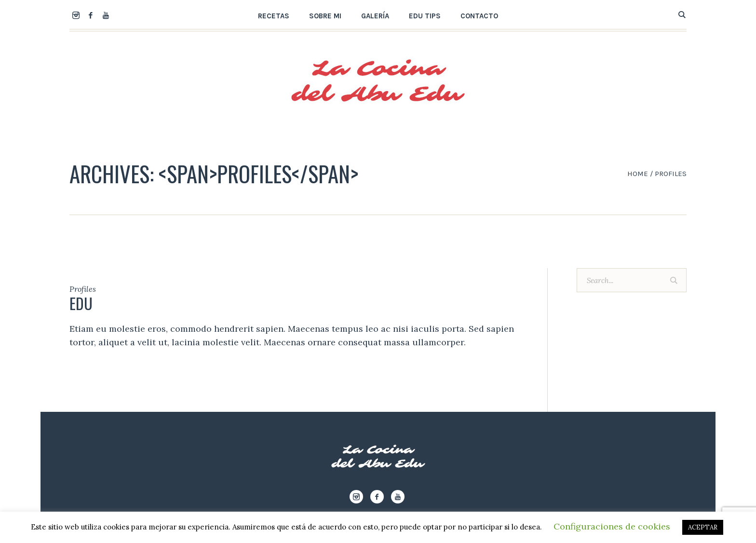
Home (638, 174)
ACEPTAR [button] (703, 527)
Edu (81, 303)
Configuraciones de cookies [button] (612, 526)
